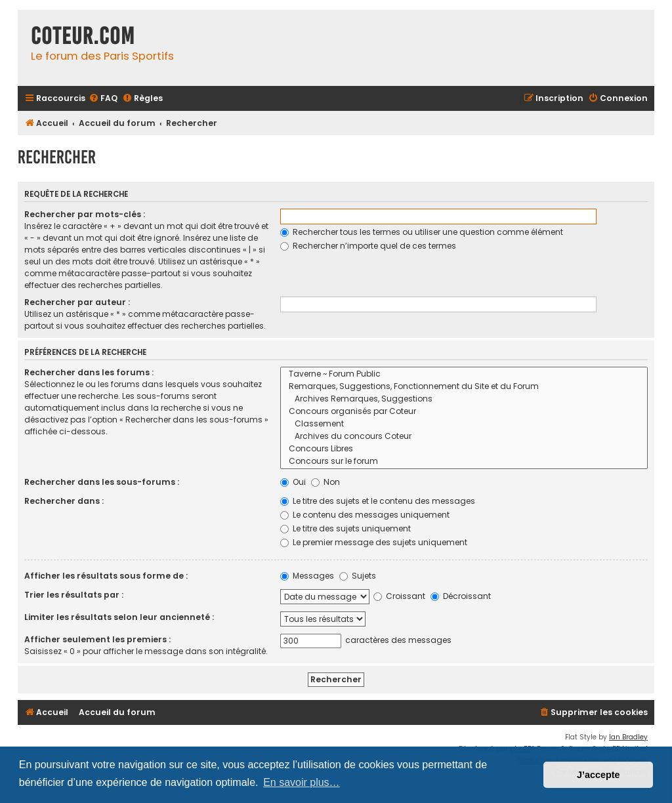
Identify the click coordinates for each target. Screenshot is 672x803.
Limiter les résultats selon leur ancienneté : (119, 617)
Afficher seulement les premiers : (97, 639)
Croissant (399, 596)
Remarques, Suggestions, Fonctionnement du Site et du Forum (464, 387)
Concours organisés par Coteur (464, 412)
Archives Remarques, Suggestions (464, 399)
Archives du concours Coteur (464, 437)
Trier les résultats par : (74, 595)
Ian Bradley (628, 737)
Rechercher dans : (64, 501)
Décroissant (461, 596)
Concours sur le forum (464, 462)
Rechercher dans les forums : (89, 372)
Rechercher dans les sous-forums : (102, 482)
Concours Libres (464, 449)
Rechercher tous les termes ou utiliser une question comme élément (422, 232)
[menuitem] (103, 99)
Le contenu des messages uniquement (365, 515)
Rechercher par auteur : (77, 302)
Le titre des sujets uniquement (346, 528)
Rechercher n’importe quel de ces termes (368, 246)
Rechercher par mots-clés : (85, 214)
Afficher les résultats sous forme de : (106, 576)
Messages (307, 576)
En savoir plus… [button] (302, 782)
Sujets (358, 576)
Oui (293, 482)
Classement (464, 424)
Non (325, 482)
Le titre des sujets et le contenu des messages (378, 501)
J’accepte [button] (598, 775)
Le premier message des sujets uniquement (374, 542)
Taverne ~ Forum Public (464, 374)
